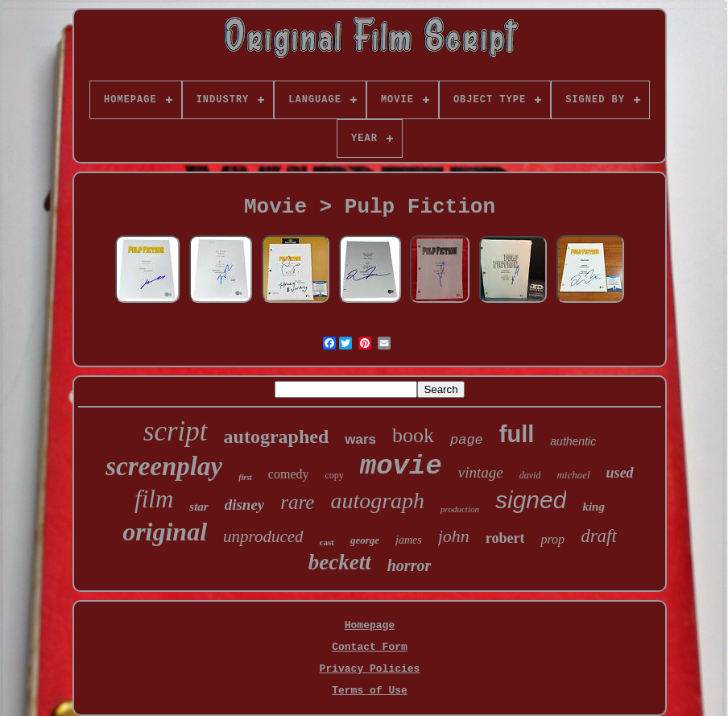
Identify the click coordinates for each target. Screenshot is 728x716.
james (409, 540)
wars (360, 439)
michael (573, 475)
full (517, 434)
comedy (289, 474)
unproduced (263, 536)
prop (552, 539)
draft (599, 536)
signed (531, 500)
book (413, 435)
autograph (377, 501)
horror (409, 565)
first (245, 477)
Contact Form (370, 647)
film (154, 499)
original (165, 532)
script (176, 431)
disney (245, 505)
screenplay (164, 466)
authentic (573, 441)
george (365, 540)
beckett (340, 562)
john (454, 536)
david (530, 475)
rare (297, 502)
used (620, 473)
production (460, 509)
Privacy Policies (370, 669)
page (467, 440)
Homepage (370, 625)
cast (327, 542)
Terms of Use (370, 691)
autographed (277, 437)
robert (505, 538)
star (199, 507)
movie (401, 466)
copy (334, 475)
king (594, 507)
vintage (481, 472)
